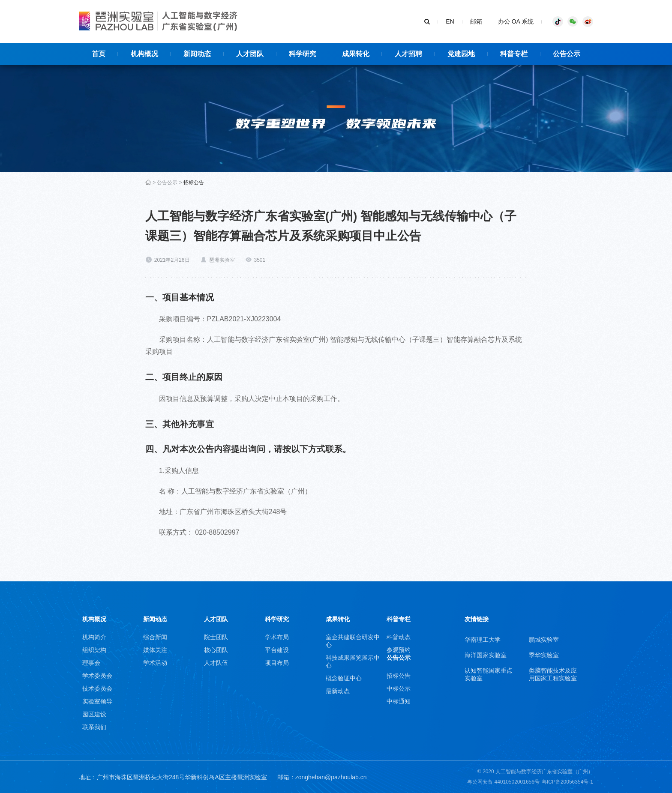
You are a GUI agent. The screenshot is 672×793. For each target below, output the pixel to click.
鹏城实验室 (544, 640)
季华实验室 (544, 655)
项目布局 (277, 663)
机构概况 (94, 619)
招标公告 (194, 183)
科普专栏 (399, 619)
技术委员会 (97, 688)
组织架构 (94, 650)
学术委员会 (97, 676)
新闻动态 (155, 619)
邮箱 (476, 21)
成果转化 (338, 619)
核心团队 (216, 650)
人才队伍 (216, 663)
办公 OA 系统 (516, 21)
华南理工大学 (483, 640)
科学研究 (277, 619)
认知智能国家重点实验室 (489, 674)
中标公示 (399, 688)
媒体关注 (155, 650)
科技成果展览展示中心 (353, 661)
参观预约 (399, 650)
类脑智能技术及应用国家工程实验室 (553, 674)
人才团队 (216, 619)
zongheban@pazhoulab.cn (331, 777)
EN (450, 21)
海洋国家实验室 (486, 655)
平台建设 (277, 650)
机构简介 (94, 637)
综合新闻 (155, 637)
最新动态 (338, 691)
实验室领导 (97, 701)
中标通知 (399, 701)
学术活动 (155, 663)
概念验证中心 (344, 678)
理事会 (91, 663)
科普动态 (399, 637)
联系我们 (94, 727)
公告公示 (167, 183)
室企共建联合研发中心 (353, 641)
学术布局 (277, 637)
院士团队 (216, 637)
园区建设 (94, 714)
